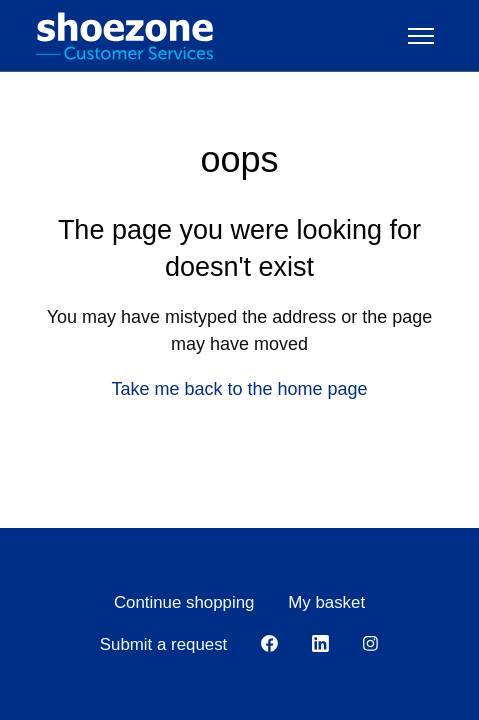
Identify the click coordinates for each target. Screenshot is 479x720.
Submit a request (163, 644)
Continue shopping (184, 602)
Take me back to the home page (239, 389)
